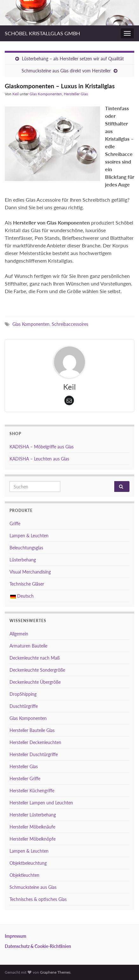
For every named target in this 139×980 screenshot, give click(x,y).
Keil (16, 94)
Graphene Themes (55, 972)
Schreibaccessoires (70, 324)
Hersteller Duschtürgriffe (34, 754)
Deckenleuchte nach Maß (35, 658)
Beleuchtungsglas (26, 548)
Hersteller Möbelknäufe (32, 827)
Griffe (15, 524)
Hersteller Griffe (25, 779)
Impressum (16, 936)
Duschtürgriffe (24, 706)
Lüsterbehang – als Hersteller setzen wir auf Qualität (73, 59)
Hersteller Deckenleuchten (35, 742)
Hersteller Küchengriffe (32, 791)
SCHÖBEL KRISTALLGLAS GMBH (42, 33)
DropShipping (23, 694)
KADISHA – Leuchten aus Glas (39, 459)
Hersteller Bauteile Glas (32, 730)
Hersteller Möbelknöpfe (33, 839)
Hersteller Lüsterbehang (33, 815)
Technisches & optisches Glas (38, 899)
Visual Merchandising (30, 572)
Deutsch (22, 596)
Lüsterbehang (23, 560)
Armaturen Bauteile (28, 646)
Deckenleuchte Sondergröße (37, 670)
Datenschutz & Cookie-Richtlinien (38, 946)
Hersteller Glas (76, 94)
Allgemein (19, 634)
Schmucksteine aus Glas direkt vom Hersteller (66, 71)
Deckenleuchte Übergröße (35, 682)
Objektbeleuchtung (28, 863)
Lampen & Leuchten (29, 536)
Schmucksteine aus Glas (33, 887)
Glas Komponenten (46, 94)
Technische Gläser (27, 584)
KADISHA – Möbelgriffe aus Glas (42, 447)
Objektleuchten (24, 875)
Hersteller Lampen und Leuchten (41, 803)
